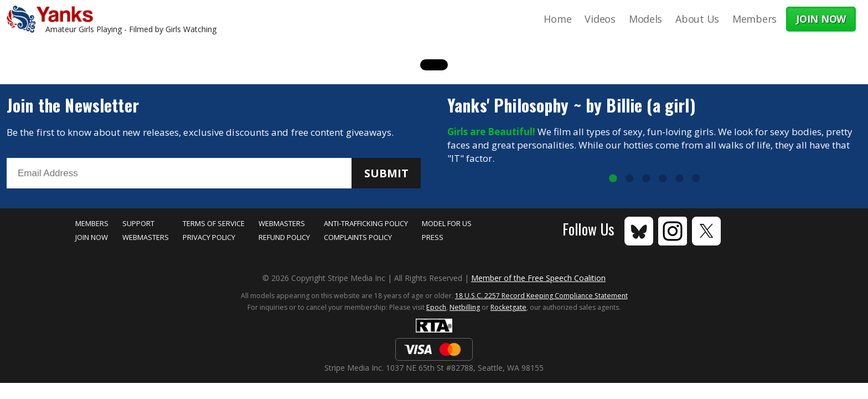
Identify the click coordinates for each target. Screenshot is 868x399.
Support (138, 223)
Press (433, 237)
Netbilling (465, 307)
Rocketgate (508, 307)
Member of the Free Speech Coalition (538, 278)
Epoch (436, 307)
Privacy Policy (209, 237)
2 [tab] (629, 179)
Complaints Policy (358, 237)
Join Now (92, 237)
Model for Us (447, 223)
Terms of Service (214, 223)
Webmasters (146, 237)
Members (755, 19)
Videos (600, 19)
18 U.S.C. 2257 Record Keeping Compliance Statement (541, 296)
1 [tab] (613, 179)
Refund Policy (284, 237)
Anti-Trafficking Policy (366, 223)
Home (557, 19)
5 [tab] (679, 179)
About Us (697, 19)
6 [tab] (696, 179)
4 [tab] (663, 179)
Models (645, 19)
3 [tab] (646, 179)
